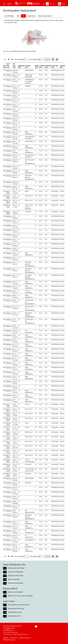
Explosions (31, 16)
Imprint (5, 638)
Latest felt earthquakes (16, 572)
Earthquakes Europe (15, 612)
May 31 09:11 (8, 410)
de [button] (44, 4)
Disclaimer (14, 638)
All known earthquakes (16, 583)
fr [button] (51, 4)
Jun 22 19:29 (8, 405)
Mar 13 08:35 (8, 201)
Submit (47, 59)
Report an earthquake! (15, 592)
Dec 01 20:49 (8, 433)
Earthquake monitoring (16, 608)
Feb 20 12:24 (8, 206)
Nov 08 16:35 (8, 424)
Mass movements (45, 16)
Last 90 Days (9, 16)
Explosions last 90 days (16, 576)
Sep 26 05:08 (8, 474)
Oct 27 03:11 (8, 428)
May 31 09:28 (8, 414)
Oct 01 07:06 (8, 197)
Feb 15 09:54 (8, 456)
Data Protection (25, 638)
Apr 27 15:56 (8, 192)
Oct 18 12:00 (8, 438)
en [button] (47, 4)
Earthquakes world (14, 616)
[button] (7, 4)
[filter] (5, 68)
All (23, 16)
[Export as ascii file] (57, 59)
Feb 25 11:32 (8, 470)
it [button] (54, 4)
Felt (18, 16)
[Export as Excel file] (53, 59)
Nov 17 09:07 (8, 447)
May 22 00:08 (8, 212)
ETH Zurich (11, 640)
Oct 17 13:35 (8, 442)
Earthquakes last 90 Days (16, 568)
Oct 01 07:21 (8, 451)
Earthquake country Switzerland (19, 605)
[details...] (9, 70)
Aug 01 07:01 (8, 461)
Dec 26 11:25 (8, 465)
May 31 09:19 (8, 419)
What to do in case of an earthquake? (20, 596)
